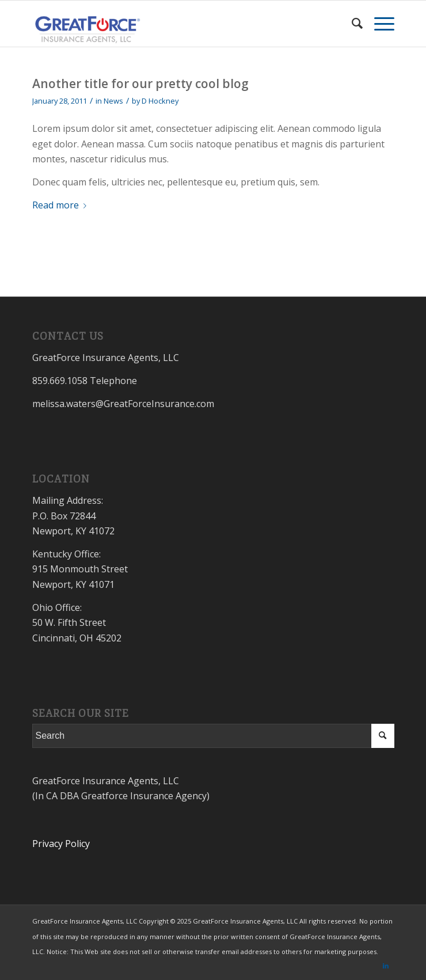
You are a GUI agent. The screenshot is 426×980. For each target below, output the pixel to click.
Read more (62, 205)
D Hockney (160, 101)
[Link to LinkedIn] (386, 966)
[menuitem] (351, 24)
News (113, 101)
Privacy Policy (61, 844)
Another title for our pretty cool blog (140, 83)
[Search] (351, 24)
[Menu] (379, 24)
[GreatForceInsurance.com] (177, 24)
